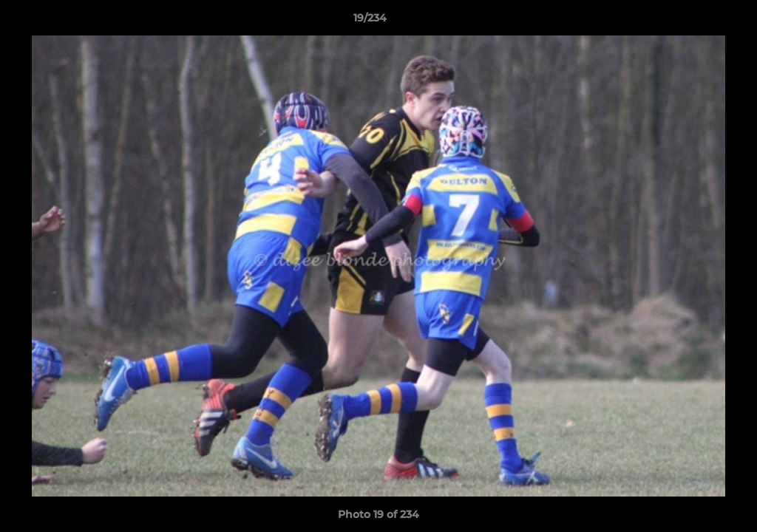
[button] (695, 21)
